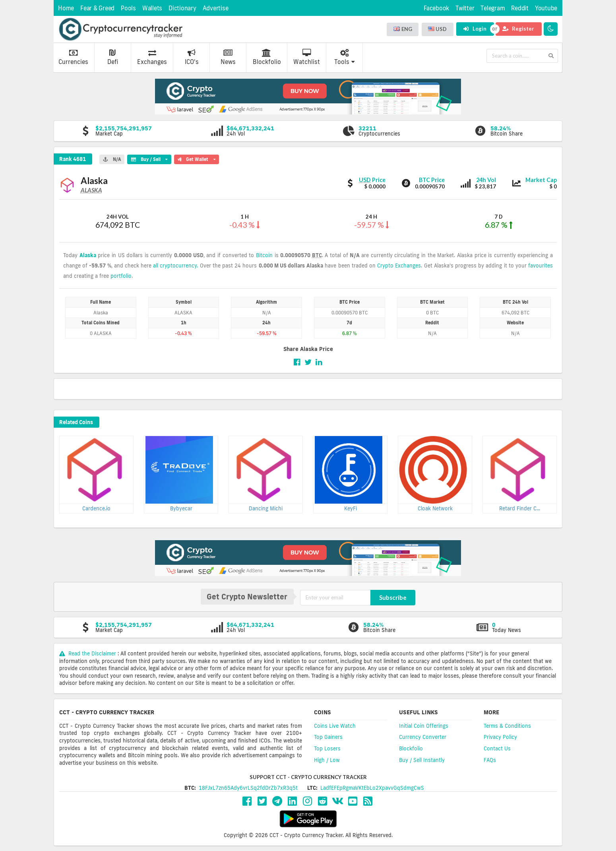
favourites (540, 266)
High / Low (327, 760)
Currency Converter (423, 737)
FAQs (490, 760)
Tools (345, 57)
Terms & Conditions (507, 726)
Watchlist (307, 57)
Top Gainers (328, 737)
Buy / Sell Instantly (422, 760)
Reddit (520, 8)
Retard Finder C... (520, 508)
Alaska (88, 255)
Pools (128, 8)
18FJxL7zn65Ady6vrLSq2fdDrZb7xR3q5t (248, 788)
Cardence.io (96, 508)
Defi (113, 57)
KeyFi (351, 508)
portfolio (121, 276)
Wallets (152, 8)
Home (66, 8)
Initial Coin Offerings (424, 726)
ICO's (192, 57)
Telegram (493, 8)
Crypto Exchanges (399, 266)
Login (475, 29)
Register (518, 29)
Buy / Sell (149, 158)
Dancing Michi (266, 508)
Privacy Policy (500, 737)
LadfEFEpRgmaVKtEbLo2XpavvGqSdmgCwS (372, 788)
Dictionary (182, 8)
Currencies (73, 57)
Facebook (436, 8)
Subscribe (393, 597)
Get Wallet (197, 158)
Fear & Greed (97, 8)
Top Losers (327, 748)
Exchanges (152, 57)
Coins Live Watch (335, 726)
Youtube (546, 8)
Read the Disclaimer (88, 653)
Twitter (465, 8)
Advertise (216, 8)
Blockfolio (267, 57)
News (228, 57)
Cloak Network (435, 508)
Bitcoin (264, 255)
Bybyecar (181, 508)
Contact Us (497, 748)
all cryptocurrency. (175, 266)
